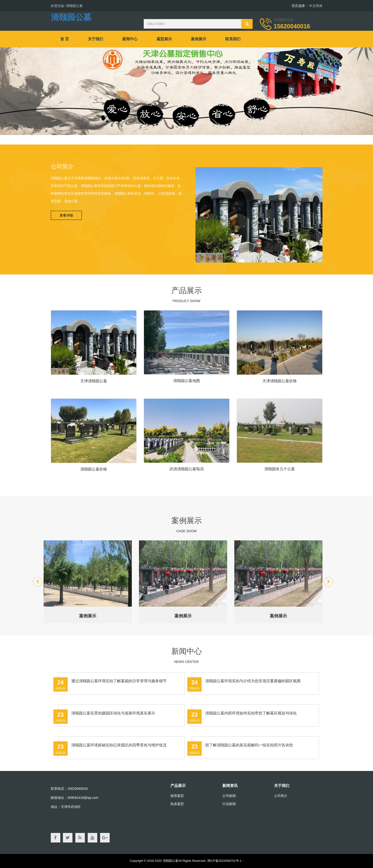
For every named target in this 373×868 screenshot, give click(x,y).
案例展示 (199, 39)
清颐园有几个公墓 (280, 469)
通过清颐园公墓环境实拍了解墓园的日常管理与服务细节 (119, 681)
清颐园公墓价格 (94, 469)
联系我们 (233, 39)
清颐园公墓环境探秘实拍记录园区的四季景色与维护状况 (119, 745)
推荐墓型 (177, 796)
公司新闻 (229, 796)
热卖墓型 (177, 804)
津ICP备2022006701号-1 (224, 861)
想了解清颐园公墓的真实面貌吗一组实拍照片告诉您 (249, 745)
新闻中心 (130, 39)
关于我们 (96, 39)
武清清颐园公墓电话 (187, 469)
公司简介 (281, 796)
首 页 (65, 39)
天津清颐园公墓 (94, 381)
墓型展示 (164, 39)
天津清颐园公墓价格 (280, 381)
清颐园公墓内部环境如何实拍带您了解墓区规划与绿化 (251, 713)
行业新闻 (229, 804)
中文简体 (316, 6)
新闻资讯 (230, 786)
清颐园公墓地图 (187, 381)
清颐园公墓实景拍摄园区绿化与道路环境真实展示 (113, 713)
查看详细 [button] (66, 215)
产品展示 (178, 786)
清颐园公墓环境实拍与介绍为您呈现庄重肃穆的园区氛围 (253, 681)
